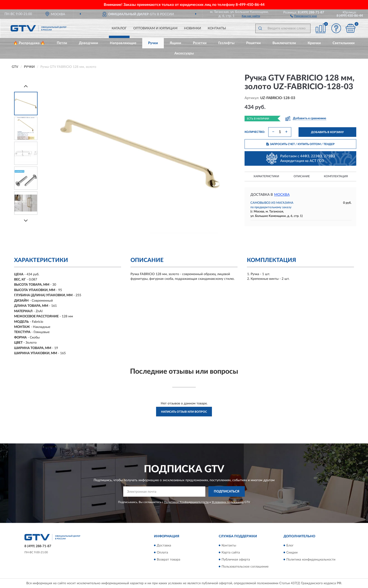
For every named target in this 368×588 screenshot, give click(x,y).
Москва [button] (282, 195)
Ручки (153, 43)
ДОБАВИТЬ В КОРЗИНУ (327, 132)
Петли (62, 43)
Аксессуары (184, 53)
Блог (290, 546)
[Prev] (26, 86)
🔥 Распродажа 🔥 (29, 43)
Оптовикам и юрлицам (155, 28)
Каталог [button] (119, 28)
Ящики (175, 43)
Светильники (344, 43)
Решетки (253, 43)
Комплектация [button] (336, 176)
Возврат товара (169, 560)
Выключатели (284, 43)
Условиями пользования (228, 502)
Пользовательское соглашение (245, 567)
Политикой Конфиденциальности (186, 502)
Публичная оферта (236, 560)
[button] (304, 16)
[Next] (26, 221)
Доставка (164, 546)
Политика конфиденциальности (311, 560)
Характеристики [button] (266, 176)
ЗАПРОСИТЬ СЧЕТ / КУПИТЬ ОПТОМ (301, 144)
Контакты (217, 28)
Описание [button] (302, 176)
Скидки (292, 553)
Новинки (193, 28)
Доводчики (88, 43)
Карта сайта (231, 553)
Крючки (314, 43)
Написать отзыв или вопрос (184, 412)
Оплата (162, 553)
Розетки (200, 43)
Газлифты (226, 43)
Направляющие (123, 43)
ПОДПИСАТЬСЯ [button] (227, 492)
